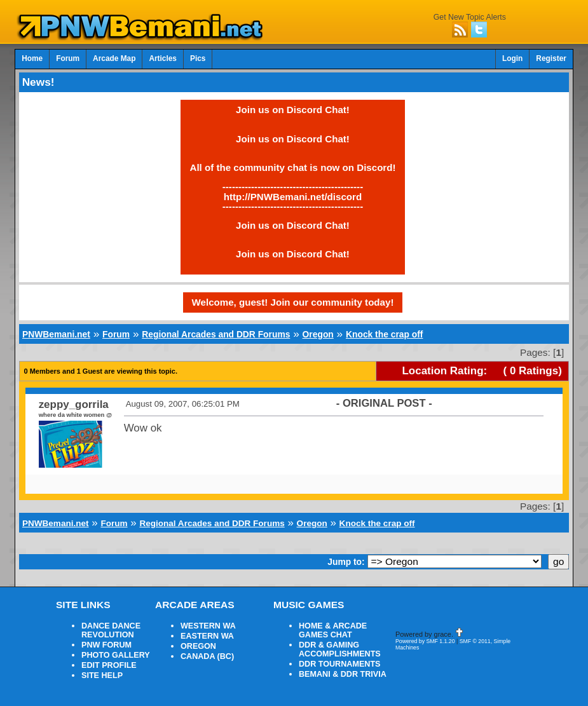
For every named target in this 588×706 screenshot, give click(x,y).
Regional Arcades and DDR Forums (216, 334)
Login (512, 58)
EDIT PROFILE (109, 665)
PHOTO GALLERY (116, 655)
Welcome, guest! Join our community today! (293, 302)
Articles (163, 58)
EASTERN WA (207, 636)
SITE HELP (102, 675)
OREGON (198, 646)
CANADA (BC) (207, 656)
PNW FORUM (106, 645)
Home (32, 58)
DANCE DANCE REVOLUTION (111, 630)
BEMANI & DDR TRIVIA (343, 674)
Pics (198, 58)
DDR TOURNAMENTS (340, 664)
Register (551, 58)
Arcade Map (114, 58)
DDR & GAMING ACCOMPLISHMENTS (340, 649)
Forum (68, 58)
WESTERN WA (208, 626)
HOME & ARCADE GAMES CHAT (333, 630)
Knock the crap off (384, 334)
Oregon (318, 334)
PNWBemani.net (56, 334)
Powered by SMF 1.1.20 (425, 641)
